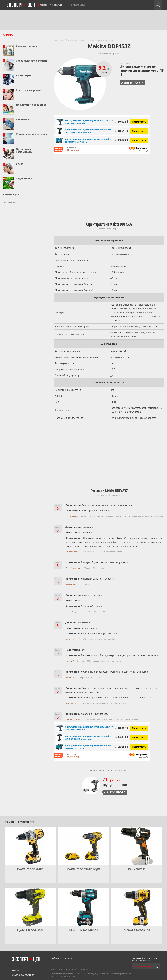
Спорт (20, 164)
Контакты (84, 970)
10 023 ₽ (122, 122)
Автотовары (23, 75)
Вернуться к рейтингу (132, 83)
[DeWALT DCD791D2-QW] (84, 846)
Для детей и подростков (31, 105)
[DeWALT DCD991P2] (30, 846)
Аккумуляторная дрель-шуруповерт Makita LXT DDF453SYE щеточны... (88, 131)
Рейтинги (45, 5)
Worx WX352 (137, 869)
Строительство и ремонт (32, 61)
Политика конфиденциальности (93, 974)
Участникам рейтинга (23, 975)
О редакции (78, 5)
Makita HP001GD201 (84, 930)
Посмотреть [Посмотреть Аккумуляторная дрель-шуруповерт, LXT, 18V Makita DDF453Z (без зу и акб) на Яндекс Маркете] (139, 122)
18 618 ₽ (122, 131)
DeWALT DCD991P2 (30, 869)
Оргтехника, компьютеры (24, 150)
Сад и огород (24, 179)
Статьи (58, 5)
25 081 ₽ (122, 140)
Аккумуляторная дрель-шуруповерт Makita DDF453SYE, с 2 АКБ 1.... (88, 140)
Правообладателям (67, 976)
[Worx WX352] (137, 846)
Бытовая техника (27, 46)
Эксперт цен (21, 5)
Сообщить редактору (144, 966)
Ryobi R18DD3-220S (30, 930)
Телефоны (22, 120)
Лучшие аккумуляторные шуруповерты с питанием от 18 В (142, 70)
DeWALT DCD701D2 (137, 930)
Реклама (16, 970)
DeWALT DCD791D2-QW (83, 869)
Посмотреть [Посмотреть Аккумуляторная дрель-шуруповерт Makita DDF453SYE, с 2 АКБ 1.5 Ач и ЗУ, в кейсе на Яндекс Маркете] (139, 140)
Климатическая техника (31, 134)
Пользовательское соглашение (64, 974)
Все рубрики (10, 203)
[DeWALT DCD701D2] (137, 907)
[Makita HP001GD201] (84, 907)
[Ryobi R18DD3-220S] (30, 907)
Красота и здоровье (28, 90)
